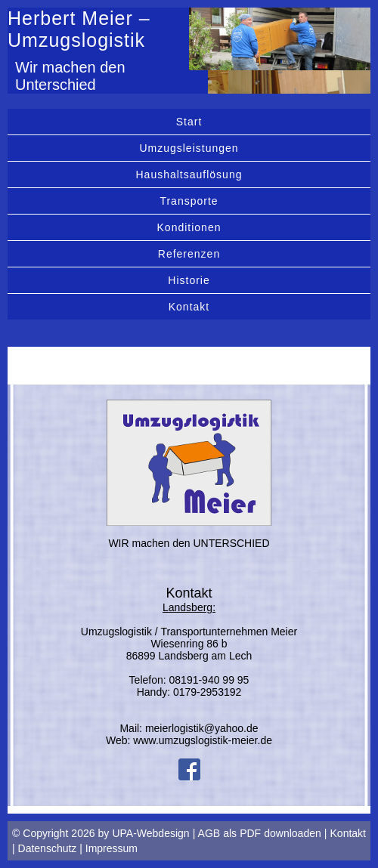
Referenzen (189, 254)
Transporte (189, 201)
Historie (189, 280)
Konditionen (189, 227)
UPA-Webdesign (150, 833)
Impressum (112, 848)
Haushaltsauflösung (189, 175)
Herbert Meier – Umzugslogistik (79, 29)
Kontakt (189, 307)
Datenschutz (48, 848)
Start (189, 122)
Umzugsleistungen (189, 148)
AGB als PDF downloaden (260, 833)
